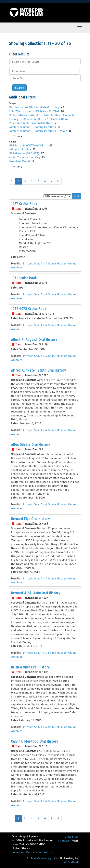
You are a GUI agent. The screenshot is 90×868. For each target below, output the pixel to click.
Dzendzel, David (20, 161)
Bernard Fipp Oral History (30, 519)
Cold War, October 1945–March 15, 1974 (34, 111)
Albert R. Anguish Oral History (34, 339)
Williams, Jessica (20, 149)
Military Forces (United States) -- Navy (34, 107)
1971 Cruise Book (24, 278)
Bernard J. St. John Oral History (36, 593)
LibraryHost (70, 862)
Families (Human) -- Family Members (33, 127)
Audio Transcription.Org (25, 157)
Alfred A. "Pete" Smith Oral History (39, 370)
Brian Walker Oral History (30, 667)
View (68, 837)
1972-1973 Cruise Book (29, 309)
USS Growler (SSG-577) (24, 153)
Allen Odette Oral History (31, 444)
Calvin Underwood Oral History (35, 741)
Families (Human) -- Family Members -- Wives (38, 131)
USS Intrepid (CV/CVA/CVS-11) (29, 145)
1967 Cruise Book (24, 204)
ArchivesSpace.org (39, 858)
